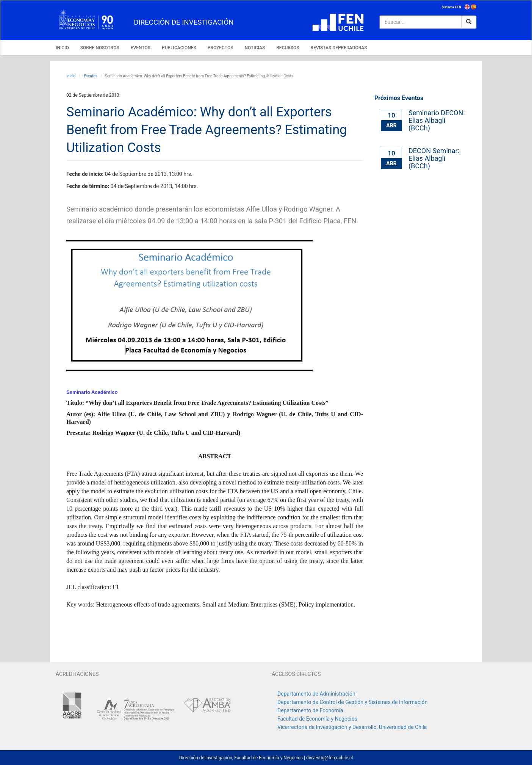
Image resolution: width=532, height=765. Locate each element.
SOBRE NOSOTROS (100, 48)
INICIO (62, 48)
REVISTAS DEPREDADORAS (339, 48)
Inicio (71, 76)
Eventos (90, 76)
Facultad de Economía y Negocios (317, 719)
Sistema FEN (451, 7)
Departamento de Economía (310, 710)
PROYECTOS (221, 48)
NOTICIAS (255, 48)
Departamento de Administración (316, 694)
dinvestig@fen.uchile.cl (329, 758)
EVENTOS (141, 48)
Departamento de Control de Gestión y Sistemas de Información (352, 702)
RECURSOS (288, 48)
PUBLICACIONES (179, 48)
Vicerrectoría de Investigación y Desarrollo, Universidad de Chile (352, 727)
